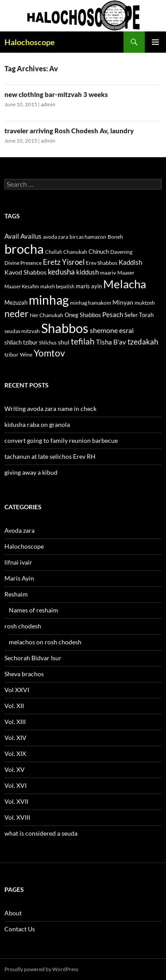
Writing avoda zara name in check (50, 409)
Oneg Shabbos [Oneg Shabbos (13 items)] (83, 315)
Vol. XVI (15, 785)
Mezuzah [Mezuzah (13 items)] (16, 302)
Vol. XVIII (17, 817)
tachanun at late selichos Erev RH (50, 456)
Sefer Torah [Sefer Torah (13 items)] (139, 315)
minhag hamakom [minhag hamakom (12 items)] (91, 303)
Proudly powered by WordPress (41, 969)
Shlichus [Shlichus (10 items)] (48, 343)
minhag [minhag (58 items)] (49, 300)
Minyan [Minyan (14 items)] (123, 302)
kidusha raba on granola (37, 424)
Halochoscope (30, 42)
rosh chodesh (23, 626)
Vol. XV (15, 769)
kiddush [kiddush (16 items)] (87, 272)
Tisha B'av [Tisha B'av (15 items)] (111, 342)
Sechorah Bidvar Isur (33, 658)
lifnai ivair (18, 562)
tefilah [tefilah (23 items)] (83, 341)
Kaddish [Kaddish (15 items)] (130, 262)
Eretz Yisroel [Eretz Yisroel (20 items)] (64, 262)
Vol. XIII (15, 722)
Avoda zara (19, 530)
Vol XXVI (17, 690)
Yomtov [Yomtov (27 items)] (49, 353)
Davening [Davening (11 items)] (121, 252)
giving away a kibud (31, 472)
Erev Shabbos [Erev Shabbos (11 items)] (102, 263)
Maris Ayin (19, 578)
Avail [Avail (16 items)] (12, 236)
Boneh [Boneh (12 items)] (115, 237)
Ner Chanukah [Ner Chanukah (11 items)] (46, 315)
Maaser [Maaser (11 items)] (126, 273)
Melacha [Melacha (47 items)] (125, 284)
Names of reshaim (34, 610)
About (13, 913)
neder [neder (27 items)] (16, 314)
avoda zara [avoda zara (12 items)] (56, 237)
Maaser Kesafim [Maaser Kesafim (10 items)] (22, 286)
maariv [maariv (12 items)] (108, 273)
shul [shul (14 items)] (64, 342)
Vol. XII (14, 706)
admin (48, 104)
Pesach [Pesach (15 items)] (113, 315)
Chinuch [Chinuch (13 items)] (99, 252)
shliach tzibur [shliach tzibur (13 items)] (21, 342)
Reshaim (16, 594)
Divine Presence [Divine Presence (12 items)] (23, 263)
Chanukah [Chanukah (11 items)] (75, 252)
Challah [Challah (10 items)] (54, 252)
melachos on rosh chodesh (45, 642)
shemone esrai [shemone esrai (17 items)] (112, 330)
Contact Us (20, 929)
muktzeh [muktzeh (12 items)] (145, 303)
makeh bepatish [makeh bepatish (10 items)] (57, 286)
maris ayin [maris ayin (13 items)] (89, 286)
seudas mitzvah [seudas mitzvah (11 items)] (22, 331)
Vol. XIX (15, 753)
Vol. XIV (15, 738)
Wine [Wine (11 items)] (26, 354)
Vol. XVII (16, 801)
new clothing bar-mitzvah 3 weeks (56, 94)
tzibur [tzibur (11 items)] (12, 354)
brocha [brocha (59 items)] (24, 249)
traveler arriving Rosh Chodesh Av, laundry (69, 131)
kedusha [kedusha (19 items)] (61, 272)
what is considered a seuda (41, 833)
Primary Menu (155, 42)
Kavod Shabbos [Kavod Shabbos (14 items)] (25, 272)
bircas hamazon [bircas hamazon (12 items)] (88, 237)
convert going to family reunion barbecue (61, 440)
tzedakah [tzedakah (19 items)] (143, 342)
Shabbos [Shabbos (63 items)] (65, 328)
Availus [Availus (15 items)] (31, 236)
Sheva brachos (24, 674)
